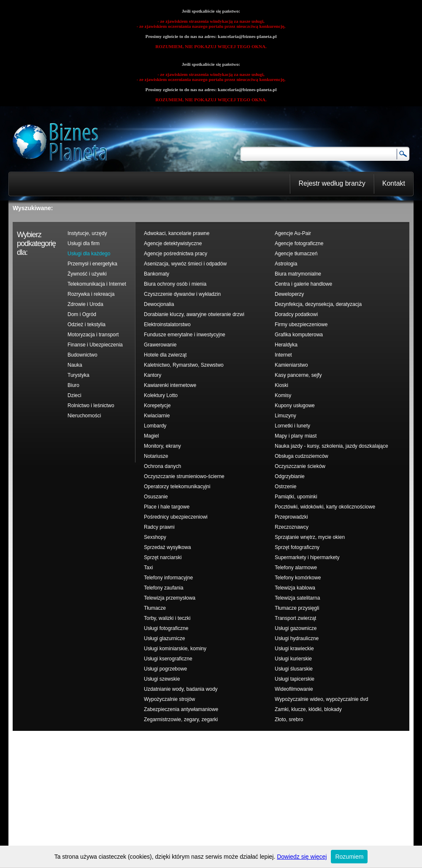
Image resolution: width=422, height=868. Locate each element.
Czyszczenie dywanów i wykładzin (182, 294)
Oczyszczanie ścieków (300, 466)
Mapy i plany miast (296, 436)
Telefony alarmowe (296, 568)
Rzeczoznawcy (292, 527)
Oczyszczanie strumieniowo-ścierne (184, 476)
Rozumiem (349, 857)
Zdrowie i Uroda (85, 304)
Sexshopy (155, 537)
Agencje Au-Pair (293, 233)
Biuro (73, 385)
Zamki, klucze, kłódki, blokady (308, 709)
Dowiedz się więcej (302, 857)
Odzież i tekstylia (87, 324)
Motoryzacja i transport (93, 335)
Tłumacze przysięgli (297, 608)
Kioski (281, 385)
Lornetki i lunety (292, 426)
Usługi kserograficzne (168, 659)
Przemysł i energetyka (92, 264)
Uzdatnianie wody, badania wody (181, 689)
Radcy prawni (159, 527)
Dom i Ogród (82, 314)
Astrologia (286, 264)
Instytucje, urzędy (87, 233)
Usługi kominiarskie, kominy (175, 649)
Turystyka (78, 375)
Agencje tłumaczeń (296, 254)
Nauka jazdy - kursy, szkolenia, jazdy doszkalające (331, 446)
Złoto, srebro (289, 719)
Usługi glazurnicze (164, 638)
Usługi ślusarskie (294, 669)
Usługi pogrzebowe (165, 669)
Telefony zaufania (164, 588)
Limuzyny (285, 416)
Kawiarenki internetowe (170, 385)
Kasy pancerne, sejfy (298, 375)
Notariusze (156, 456)
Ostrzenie (285, 487)
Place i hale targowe (167, 507)
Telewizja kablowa (295, 588)
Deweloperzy (289, 294)
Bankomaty (157, 274)
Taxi (148, 568)
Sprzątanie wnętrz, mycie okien (310, 537)
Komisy (283, 395)
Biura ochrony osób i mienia (175, 284)
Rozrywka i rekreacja (91, 294)
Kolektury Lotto (161, 395)
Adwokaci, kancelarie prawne (177, 233)
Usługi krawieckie (294, 649)
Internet (283, 355)
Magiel (151, 436)
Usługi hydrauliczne (297, 638)
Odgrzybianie (290, 476)
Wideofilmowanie (294, 689)
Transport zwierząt (295, 618)
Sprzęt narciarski (163, 557)
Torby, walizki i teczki (167, 618)
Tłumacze (155, 608)
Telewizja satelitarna (297, 598)
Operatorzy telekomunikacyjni (177, 487)
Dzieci (74, 395)
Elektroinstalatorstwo (167, 324)
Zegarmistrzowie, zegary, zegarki (181, 719)
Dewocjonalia (159, 304)
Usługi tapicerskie (295, 679)
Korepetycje (157, 406)
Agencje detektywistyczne (173, 243)
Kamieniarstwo (291, 365)
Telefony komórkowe (298, 578)
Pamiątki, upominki (296, 497)
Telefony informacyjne (168, 578)
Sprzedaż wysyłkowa (167, 547)
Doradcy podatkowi (296, 314)
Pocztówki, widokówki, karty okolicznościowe (325, 507)
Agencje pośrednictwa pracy (176, 254)
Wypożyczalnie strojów (169, 699)
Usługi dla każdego (89, 254)
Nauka (75, 365)
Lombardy (155, 426)
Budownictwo (83, 355)
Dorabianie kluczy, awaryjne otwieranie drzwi (194, 314)
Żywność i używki (87, 274)
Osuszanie (156, 497)
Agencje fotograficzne (299, 243)
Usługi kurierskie (293, 659)
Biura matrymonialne (298, 274)
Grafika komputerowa (299, 335)
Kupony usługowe (295, 406)
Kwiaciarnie (157, 416)
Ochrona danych (162, 466)
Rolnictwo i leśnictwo (91, 406)
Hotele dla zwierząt (165, 355)
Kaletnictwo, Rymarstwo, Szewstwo (184, 365)
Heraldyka (286, 345)
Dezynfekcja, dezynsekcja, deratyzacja (318, 304)
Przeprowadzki (291, 517)
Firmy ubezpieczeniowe (301, 324)
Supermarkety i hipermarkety (307, 557)
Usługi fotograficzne (166, 628)
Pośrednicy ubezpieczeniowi (176, 517)
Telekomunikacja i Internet (97, 284)
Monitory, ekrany (162, 446)
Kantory (153, 375)
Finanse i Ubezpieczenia (95, 345)
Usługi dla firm (84, 243)
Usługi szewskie (162, 679)
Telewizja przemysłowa (170, 598)
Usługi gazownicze (296, 628)
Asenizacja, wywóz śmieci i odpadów (185, 264)
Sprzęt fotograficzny (297, 547)
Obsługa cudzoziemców (302, 456)
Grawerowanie (160, 345)
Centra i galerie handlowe (303, 284)
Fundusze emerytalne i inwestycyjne (185, 335)
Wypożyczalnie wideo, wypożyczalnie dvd (321, 699)
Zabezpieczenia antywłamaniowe (181, 709)
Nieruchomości (84, 416)
